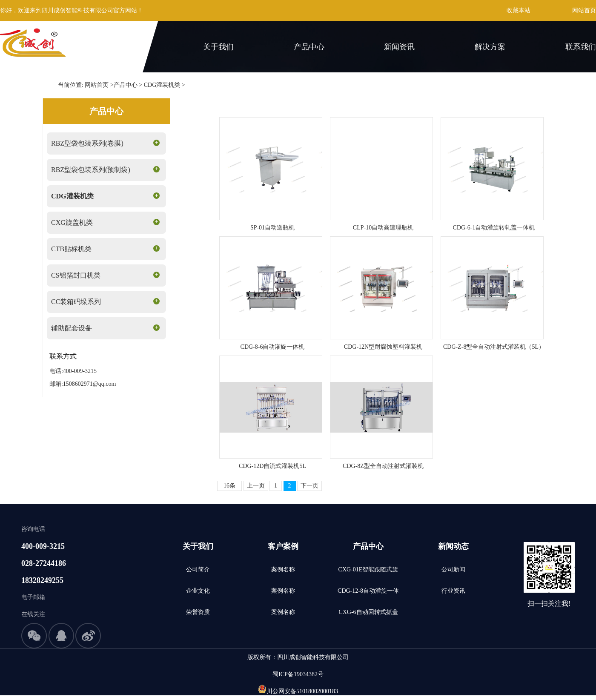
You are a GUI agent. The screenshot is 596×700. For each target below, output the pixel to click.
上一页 (256, 486)
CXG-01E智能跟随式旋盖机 (368, 573)
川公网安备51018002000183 (302, 691)
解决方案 (490, 47)
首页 (135, 47)
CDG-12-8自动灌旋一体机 (368, 595)
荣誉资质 (198, 612)
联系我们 (581, 47)
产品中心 (309, 47)
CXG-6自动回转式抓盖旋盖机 (368, 616)
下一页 (309, 486)
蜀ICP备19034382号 (298, 674)
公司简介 (198, 569)
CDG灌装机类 (162, 85)
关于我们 (218, 47)
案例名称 (283, 569)
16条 (229, 486)
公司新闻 (453, 569)
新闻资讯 (399, 47)
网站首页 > (99, 85)
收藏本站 (519, 10)
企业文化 (198, 591)
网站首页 (584, 10)
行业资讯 (453, 591)
